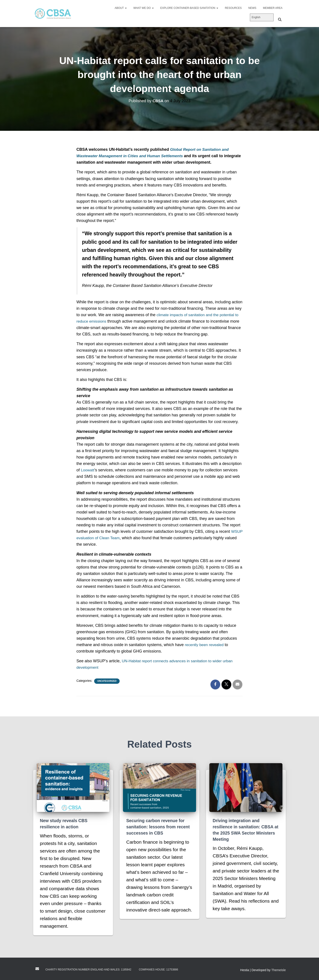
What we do (144, 8)
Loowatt (88, 470)
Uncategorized (107, 681)
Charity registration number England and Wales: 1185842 (88, 970)
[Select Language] (262, 17)
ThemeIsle (279, 970)
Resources (233, 8)
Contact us (37, 969)
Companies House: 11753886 (159, 970)
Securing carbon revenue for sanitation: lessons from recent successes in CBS (159, 827)
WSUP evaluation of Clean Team (105, 538)
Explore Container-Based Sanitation (189, 8)
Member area (273, 8)
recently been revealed (205, 645)
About (121, 8)
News (252, 8)
